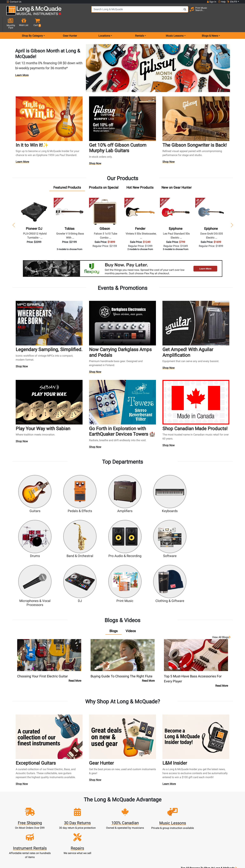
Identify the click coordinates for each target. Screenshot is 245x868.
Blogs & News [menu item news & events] (210, 24)
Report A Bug (165, 830)
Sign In (80, 802)
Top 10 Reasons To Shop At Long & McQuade (209, 781)
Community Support (137, 802)
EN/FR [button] (232, 2)
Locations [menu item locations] (104, 24)
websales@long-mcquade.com (28, 806)
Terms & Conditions (137, 830)
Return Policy (137, 838)
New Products (108, 802)
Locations (165, 806)
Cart (80, 810)
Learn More (22, 63)
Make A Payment (80, 818)
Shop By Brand (166, 822)
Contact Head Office (166, 810)
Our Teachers (137, 842)
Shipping (108, 834)
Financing (108, 826)
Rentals (108, 806)
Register (80, 806)
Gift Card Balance (80, 826)
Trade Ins (108, 818)
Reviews (165, 826)
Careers (166, 814)
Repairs (108, 814)
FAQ (166, 802)
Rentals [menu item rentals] (140, 24)
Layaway (108, 830)
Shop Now (95, 152)
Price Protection (137, 826)
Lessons (108, 810)
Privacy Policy (137, 834)
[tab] (67, 176)
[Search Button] (176, 12)
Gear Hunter (70, 24)
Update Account (80, 814)
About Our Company (137, 806)
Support (108, 822)
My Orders (80, 822)
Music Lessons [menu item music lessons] (175, 24)
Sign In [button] (211, 2)
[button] (236, 12)
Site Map (166, 818)
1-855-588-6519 (19, 802)
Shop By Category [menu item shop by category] (32, 24)
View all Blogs (221, 577)
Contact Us (14, 2)
